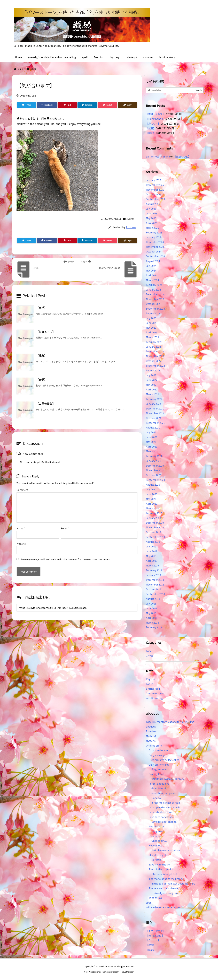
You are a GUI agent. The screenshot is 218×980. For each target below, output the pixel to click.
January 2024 (153, 290)
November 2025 (155, 190)
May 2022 (151, 385)
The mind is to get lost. (162, 869)
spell (149, 903)
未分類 (33, 69)
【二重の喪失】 (45, 404)
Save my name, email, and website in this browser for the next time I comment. (66, 554)
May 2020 (151, 499)
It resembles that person (163, 793)
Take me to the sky (159, 864)
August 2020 (153, 485)
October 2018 (154, 589)
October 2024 (154, 251)
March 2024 (152, 280)
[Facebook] (47, 105)
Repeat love (155, 845)
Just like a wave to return (166, 850)
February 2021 (154, 456)
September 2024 (155, 256)
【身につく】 (153, 124)
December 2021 (155, 408)
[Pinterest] (67, 105)
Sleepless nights (158, 855)
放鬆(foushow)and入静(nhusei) (169, 779)
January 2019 (153, 575)
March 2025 (152, 228)
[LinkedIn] (87, 105)
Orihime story (154, 746)
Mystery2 (151, 741)
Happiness (157, 831)
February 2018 (154, 627)
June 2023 (152, 323)
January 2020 (153, 518)
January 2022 (153, 404)
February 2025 (154, 232)
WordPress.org (154, 698)
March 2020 (152, 508)
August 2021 (153, 427)
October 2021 (154, 418)
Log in (150, 684)
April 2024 (152, 275)
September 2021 (155, 423)
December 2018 (155, 580)
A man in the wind (159, 750)
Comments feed (155, 693)
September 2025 (155, 199)
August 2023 (153, 313)
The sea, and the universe (163, 888)
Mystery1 (151, 736)
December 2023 (155, 294)
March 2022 (152, 394)
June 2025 (152, 213)
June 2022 (152, 380)
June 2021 (152, 437)
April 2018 (152, 618)
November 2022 (155, 356)
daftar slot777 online (158, 156)
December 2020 (155, 466)
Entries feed (153, 689)
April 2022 (152, 389)
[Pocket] (107, 105)
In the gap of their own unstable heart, (173, 883)
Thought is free (127, 972)
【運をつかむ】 (182, 156)
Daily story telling (159, 765)
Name (21, 523)
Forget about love (159, 784)
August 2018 (153, 599)
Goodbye (157, 798)
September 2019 (155, 537)
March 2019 (152, 565)
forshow (131, 227)
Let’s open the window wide (164, 807)
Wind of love (156, 898)
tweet (149, 651)
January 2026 (153, 180)
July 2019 (151, 546)
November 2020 (155, 470)
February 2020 (154, 513)
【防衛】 (151, 133)
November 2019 (155, 527)
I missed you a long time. (165, 893)
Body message (157, 755)
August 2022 (153, 370)
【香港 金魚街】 (155, 114)
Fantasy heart (157, 774)
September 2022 (155, 366)
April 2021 (152, 447)
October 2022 (154, 361)
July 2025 (151, 209)
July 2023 (151, 318)
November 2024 (155, 247)
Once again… (159, 841)
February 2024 (154, 285)
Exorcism (151, 731)
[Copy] (127, 105)
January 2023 (153, 347)
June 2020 (152, 494)
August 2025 (153, 204)
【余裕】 (41, 308)
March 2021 (152, 451)
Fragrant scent (160, 769)
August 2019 (153, 542)
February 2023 (154, 342)
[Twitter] (27, 105)
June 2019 (152, 551)
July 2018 (151, 603)
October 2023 (154, 304)
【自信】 (41, 380)
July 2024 (151, 266)
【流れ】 (41, 356)
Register (151, 679)
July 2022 (151, 375)
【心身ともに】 (45, 332)
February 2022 (154, 399)
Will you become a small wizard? (164, 907)
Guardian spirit (160, 788)
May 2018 (151, 613)
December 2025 (155, 185)
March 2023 (152, 337)
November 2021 (155, 413)
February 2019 (154, 570)
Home (20, 69)
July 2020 (151, 489)
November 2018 (155, 584)
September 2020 (155, 480)
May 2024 (151, 270)
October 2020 (154, 475)
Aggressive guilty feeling (167, 760)
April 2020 (152, 504)
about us (151, 727)
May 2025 (151, 218)
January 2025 (153, 237)
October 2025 (154, 194)
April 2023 (152, 332)
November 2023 (155, 299)
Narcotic (156, 860)
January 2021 (153, 461)
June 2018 (152, 608)
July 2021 (151, 432)
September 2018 (155, 594)
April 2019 (152, 561)
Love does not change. (161, 817)
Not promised (157, 826)
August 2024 (153, 261)
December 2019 (155, 523)
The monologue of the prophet (167, 879)
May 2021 (151, 442)
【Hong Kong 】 (155, 119)
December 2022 (155, 351)
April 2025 (152, 223)
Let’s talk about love (160, 812)
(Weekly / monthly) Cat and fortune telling (170, 722)
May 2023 (151, 328)
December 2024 (155, 242)
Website (21, 538)
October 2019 (154, 532)
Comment (22, 490)
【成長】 (151, 128)
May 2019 (151, 556)
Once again (155, 836)
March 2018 (152, 623)
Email (65, 523)
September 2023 (155, 309)
